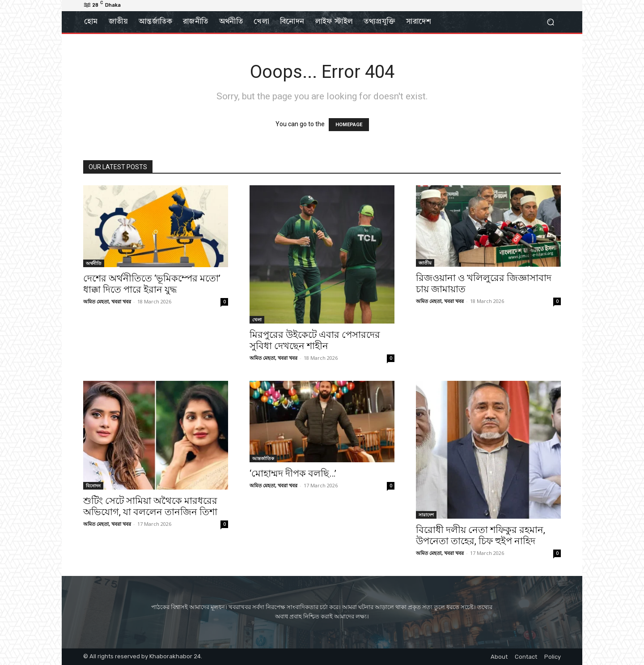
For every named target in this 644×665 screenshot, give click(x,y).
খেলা (257, 320)
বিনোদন (93, 486)
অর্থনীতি (94, 263)
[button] (550, 22)
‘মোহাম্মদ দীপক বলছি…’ (293, 473)
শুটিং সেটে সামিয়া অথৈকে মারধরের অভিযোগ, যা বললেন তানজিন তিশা (150, 506)
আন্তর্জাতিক (263, 458)
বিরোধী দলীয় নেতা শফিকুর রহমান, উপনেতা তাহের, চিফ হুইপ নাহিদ (481, 535)
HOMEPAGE (349, 125)
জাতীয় (425, 263)
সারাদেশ (426, 515)
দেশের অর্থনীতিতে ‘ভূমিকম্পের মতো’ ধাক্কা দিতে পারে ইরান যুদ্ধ (152, 284)
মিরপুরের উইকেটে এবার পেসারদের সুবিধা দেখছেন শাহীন (315, 340)
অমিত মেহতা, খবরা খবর (107, 301)
